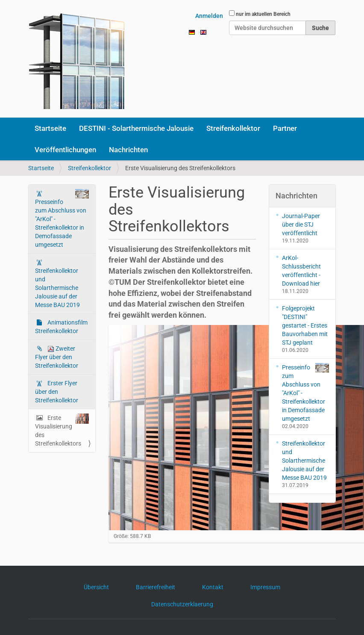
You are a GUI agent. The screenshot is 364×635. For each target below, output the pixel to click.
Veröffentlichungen (65, 150)
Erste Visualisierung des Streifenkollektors (62, 430)
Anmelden (209, 16)
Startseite (50, 128)
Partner (285, 128)
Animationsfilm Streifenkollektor (61, 327)
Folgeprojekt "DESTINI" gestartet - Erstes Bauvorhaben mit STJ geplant (305, 325)
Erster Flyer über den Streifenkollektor (57, 392)
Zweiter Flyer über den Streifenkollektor (57, 357)
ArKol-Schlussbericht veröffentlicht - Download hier (301, 271)
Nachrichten (128, 150)
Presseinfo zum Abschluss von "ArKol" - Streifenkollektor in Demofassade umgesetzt (62, 219)
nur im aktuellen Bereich (263, 14)
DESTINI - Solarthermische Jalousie (136, 128)
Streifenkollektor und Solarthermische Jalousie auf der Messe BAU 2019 (57, 288)
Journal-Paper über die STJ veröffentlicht (301, 224)
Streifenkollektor (233, 128)
